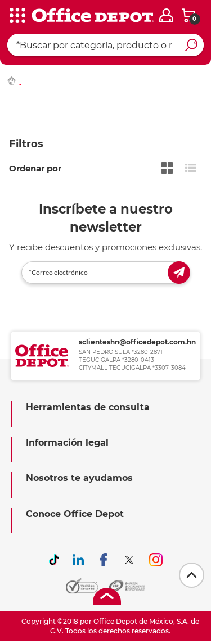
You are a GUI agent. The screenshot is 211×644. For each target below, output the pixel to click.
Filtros (26, 144)
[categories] (17, 16)
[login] (166, 15)
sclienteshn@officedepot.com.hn (137, 342)
